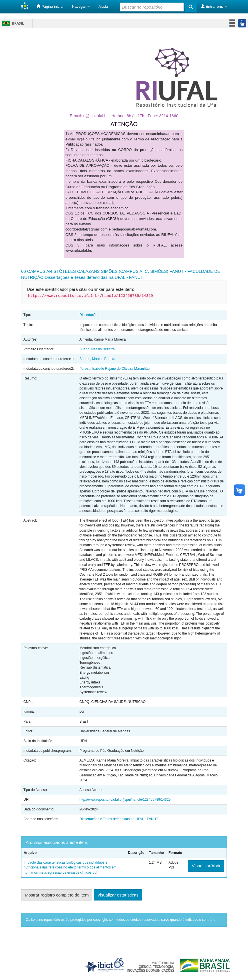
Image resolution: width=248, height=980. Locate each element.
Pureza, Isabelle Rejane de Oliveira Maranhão (114, 369)
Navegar (81, 6)
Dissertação (88, 315)
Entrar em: (214, 6)
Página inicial (50, 6)
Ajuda (103, 6)
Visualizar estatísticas (118, 895)
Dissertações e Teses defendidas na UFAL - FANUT (94, 277)
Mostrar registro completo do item (57, 895)
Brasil (12, 23)
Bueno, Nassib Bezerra (97, 349)
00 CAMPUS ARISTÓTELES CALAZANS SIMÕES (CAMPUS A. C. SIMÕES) (95, 271)
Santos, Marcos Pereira (97, 359)
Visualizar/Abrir (206, 866)
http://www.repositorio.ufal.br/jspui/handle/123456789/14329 (125, 800)
